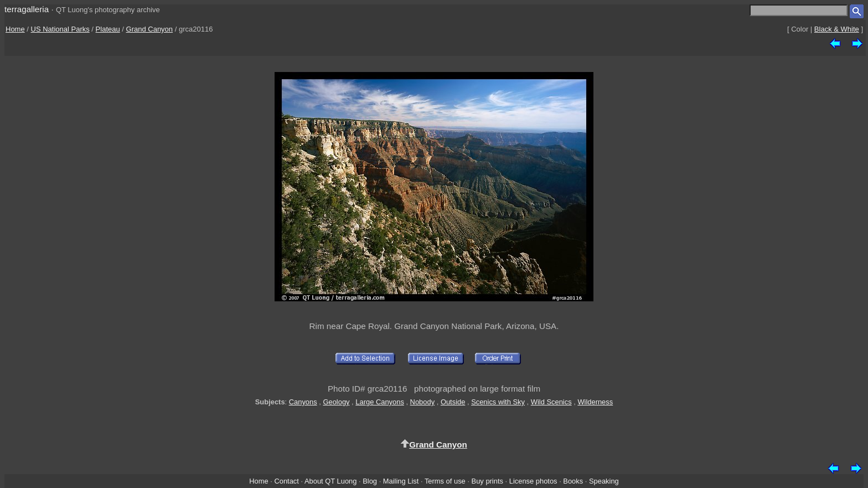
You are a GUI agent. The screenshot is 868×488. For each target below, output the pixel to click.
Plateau (108, 29)
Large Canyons (380, 402)
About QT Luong (330, 481)
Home (15, 29)
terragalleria (27, 9)
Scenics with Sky (498, 402)
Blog (370, 481)
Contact (286, 481)
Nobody (423, 402)
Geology (336, 402)
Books (573, 481)
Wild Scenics (551, 402)
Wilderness (595, 402)
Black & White (837, 29)
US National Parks (60, 29)
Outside (453, 402)
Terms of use (445, 481)
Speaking (604, 481)
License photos (533, 481)
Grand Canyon (150, 29)
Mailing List (401, 481)
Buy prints (487, 481)
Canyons (303, 402)
